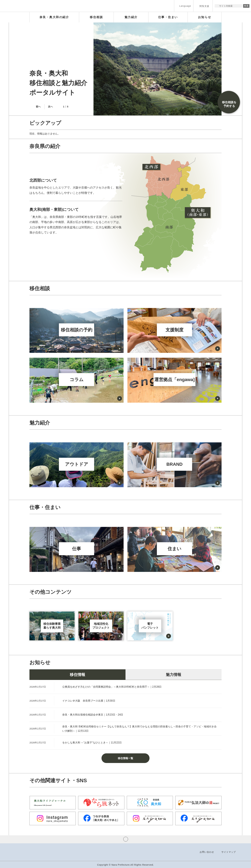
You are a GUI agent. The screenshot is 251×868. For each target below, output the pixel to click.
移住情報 (77, 675)
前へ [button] (38, 107)
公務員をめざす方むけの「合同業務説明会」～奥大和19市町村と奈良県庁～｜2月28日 (112, 687)
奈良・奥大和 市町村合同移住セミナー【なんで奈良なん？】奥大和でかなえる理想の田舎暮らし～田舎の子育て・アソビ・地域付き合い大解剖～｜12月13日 (139, 729)
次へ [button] (50, 107)
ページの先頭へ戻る (126, 839)
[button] (184, 6)
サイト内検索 (217, 6)
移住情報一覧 (125, 758)
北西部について (43, 180)
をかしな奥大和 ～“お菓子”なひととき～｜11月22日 (92, 743)
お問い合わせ (207, 852)
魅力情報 (174, 675)
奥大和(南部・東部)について (54, 209)
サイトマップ (229, 852)
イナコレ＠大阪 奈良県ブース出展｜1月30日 (89, 701)
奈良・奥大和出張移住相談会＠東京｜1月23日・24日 (93, 715)
